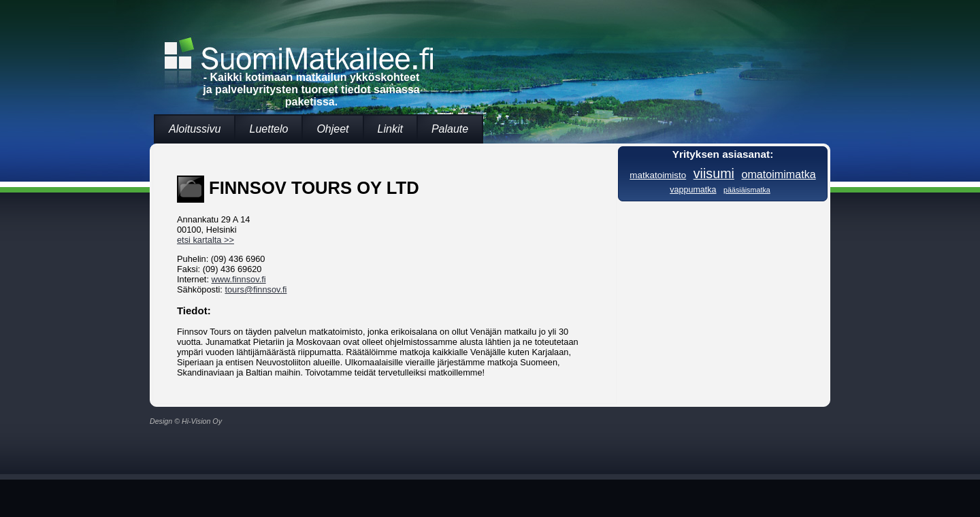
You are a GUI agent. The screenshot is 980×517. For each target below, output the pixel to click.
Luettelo (268, 129)
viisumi (714, 173)
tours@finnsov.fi (256, 289)
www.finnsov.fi (239, 279)
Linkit (390, 129)
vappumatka (693, 190)
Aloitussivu (195, 129)
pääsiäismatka (747, 190)
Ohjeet (332, 129)
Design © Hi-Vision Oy (186, 421)
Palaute (450, 129)
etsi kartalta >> (206, 240)
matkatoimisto (658, 175)
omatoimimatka (778, 174)
